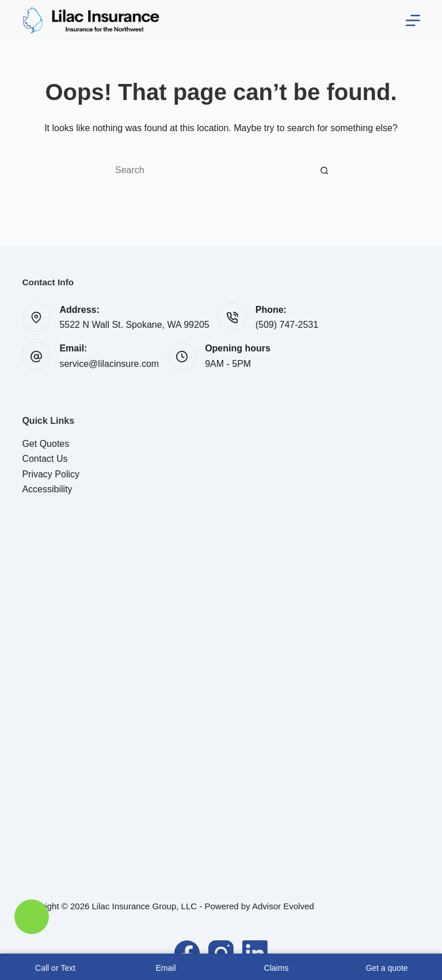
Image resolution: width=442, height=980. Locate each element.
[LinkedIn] (255, 953)
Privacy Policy (51, 474)
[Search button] (325, 170)
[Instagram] (221, 953)
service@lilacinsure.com (109, 364)
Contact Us (45, 459)
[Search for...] (209, 170)
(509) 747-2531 (287, 325)
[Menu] (413, 20)
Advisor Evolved (283, 906)
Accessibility (47, 489)
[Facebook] (187, 953)
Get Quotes (45, 444)
